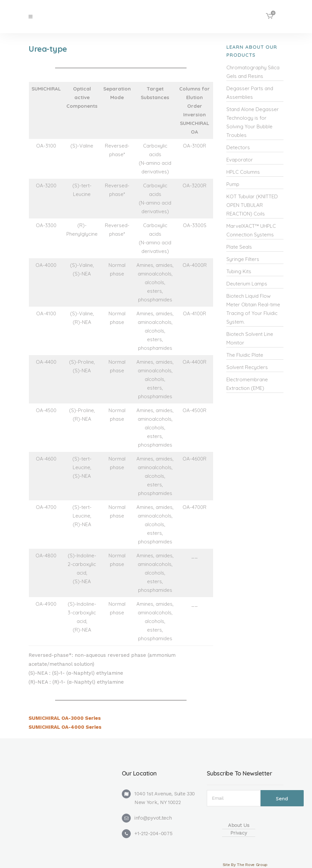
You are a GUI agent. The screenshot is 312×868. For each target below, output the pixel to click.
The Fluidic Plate (245, 355)
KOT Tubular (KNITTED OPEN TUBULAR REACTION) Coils (252, 205)
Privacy (239, 833)
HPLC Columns (243, 172)
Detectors (238, 147)
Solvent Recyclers (247, 367)
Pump (233, 184)
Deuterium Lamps (247, 284)
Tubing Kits (239, 271)
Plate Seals (239, 247)
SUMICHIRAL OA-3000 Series (65, 718)
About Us (239, 825)
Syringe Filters (243, 259)
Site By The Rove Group (245, 865)
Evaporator (240, 160)
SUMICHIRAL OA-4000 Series (65, 727)
